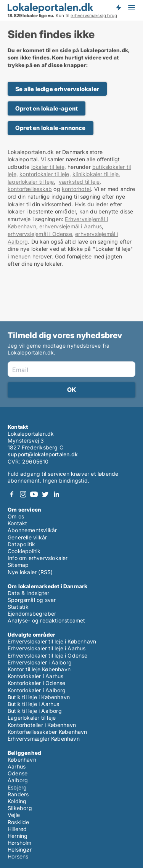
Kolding (17, 801)
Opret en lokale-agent (47, 108)
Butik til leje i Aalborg (35, 711)
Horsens (18, 856)
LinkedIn (56, 494)
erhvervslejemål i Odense (40, 234)
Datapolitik (21, 544)
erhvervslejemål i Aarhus (71, 226)
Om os (16, 516)
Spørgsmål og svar (32, 600)
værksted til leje (79, 182)
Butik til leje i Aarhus (34, 704)
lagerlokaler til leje (31, 182)
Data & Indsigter (28, 593)
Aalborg (18, 780)
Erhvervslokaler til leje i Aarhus (47, 648)
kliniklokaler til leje (96, 174)
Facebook (12, 494)
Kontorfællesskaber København (47, 732)
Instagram (23, 494)
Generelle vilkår (27, 537)
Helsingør (20, 850)
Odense (18, 773)
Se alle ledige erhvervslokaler (57, 89)
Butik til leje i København (39, 697)
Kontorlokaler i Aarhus (35, 676)
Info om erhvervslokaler (38, 558)
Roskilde (18, 822)
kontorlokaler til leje (44, 174)
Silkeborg (20, 808)
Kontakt (17, 523)
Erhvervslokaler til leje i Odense (48, 655)
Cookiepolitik (24, 551)
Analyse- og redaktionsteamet (47, 620)
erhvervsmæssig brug (94, 16)
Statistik (18, 607)
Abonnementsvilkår (32, 530)
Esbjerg (17, 787)
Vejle (14, 815)
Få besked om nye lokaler (118, 8)
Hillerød (17, 829)
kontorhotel (76, 189)
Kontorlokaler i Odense (36, 683)
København (22, 760)
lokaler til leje (48, 167)
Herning (18, 836)
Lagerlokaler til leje (32, 718)
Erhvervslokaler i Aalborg (40, 662)
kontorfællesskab (30, 189)
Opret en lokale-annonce (51, 128)
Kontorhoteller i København (42, 725)
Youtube (34, 494)
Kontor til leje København (39, 669)
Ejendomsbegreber (32, 614)
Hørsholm (20, 843)
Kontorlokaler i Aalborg (37, 690)
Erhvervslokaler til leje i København (52, 641)
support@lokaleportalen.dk (43, 454)
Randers (18, 794)
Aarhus (17, 766)
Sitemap (18, 565)
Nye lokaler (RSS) (30, 572)
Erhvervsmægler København (44, 739)
